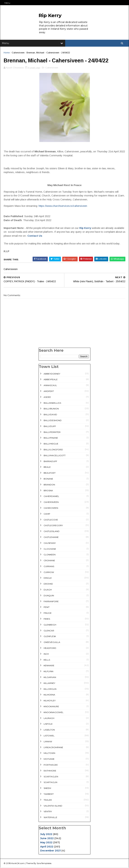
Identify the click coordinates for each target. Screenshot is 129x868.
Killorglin (50, 689)
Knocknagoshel (54, 713)
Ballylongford (53, 450)
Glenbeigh (50, 625)
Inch (46, 654)
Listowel (49, 736)
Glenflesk (50, 637)
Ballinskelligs (52, 403)
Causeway (50, 543)
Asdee (47, 397)
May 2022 (46, 843)
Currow (49, 573)
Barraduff (50, 462)
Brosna (48, 491)
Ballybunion (51, 409)
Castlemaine (51, 537)
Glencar (49, 631)
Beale (47, 468)
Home (7, 53)
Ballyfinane (51, 438)
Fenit (47, 608)
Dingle (48, 578)
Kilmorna (49, 695)
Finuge (48, 613)
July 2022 (46, 835)
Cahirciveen (51, 508)
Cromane (49, 561)
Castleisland (52, 532)
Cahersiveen (18, 53)
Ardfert (49, 392)
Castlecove (51, 520)
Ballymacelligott (55, 456)
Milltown (49, 754)
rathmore (50, 771)
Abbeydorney (52, 374)
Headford (50, 649)
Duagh (48, 590)
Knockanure (51, 707)
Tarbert (49, 795)
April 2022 (47, 847)
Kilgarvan (50, 678)
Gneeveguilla (52, 643)
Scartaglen (51, 777)
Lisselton (49, 730)
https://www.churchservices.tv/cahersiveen (63, 206)
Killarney (49, 683)
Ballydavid (50, 415)
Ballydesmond (53, 421)
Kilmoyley (50, 701)
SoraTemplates (44, 864)
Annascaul (50, 386)
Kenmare (49, 666)
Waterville (50, 818)
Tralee (48, 800)
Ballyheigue (51, 444)
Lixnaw (48, 742)
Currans (49, 567)
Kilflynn (48, 672)
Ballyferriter (52, 432)
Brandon (49, 485)
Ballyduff (50, 427)
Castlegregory (53, 526)
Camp (47, 514)
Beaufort (50, 473)
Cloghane (50, 549)
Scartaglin (50, 783)
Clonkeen (50, 555)
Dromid (48, 584)
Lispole (48, 724)
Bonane (48, 479)
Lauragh (49, 718)
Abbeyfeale (51, 380)
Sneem (47, 789)
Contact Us (35, 236)
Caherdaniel (51, 497)
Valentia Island (53, 806)
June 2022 (47, 839)
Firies (47, 619)
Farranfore (51, 602)
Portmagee (51, 765)
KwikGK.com (18, 864)
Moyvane (49, 759)
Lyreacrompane (53, 748)
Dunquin (49, 596)
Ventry (48, 812)
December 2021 (50, 851)
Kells (47, 660)
